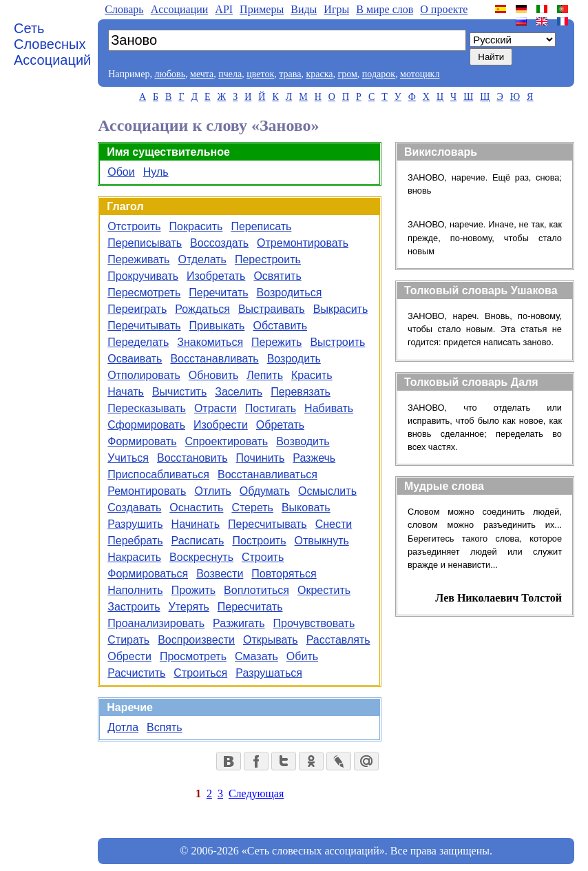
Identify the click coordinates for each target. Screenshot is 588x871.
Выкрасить (341, 309)
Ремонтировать (147, 491)
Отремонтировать (303, 243)
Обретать (280, 425)
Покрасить (196, 226)
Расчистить (136, 673)
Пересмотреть (144, 293)
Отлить (212, 491)
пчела (230, 74)
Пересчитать (250, 607)
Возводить (303, 441)
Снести (334, 524)
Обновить (213, 375)
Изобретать (216, 276)
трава (290, 74)
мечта (202, 74)
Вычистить (179, 392)
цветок (260, 74)
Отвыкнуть (322, 541)
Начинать (196, 524)
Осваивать (135, 359)
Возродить (294, 359)
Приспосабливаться (158, 474)
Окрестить (324, 590)
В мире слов (385, 9)
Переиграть (137, 309)
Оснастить (196, 508)
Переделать (138, 342)
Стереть (252, 508)
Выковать (306, 508)
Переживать (138, 259)
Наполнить (135, 590)
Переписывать (145, 243)
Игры (336, 9)
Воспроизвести (196, 640)
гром (347, 74)
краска (319, 74)
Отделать (202, 259)
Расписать (198, 541)
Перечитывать (144, 326)
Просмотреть (193, 656)
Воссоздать (219, 243)
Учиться (128, 458)
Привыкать (217, 326)
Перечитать (218, 293)
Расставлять (338, 640)
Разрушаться (269, 673)
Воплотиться (256, 590)
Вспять (165, 727)
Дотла (123, 727)
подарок (379, 74)
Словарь (124, 9)
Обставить (280, 326)
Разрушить (135, 524)
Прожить (193, 590)
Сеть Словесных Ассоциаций (52, 44)
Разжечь (314, 458)
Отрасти (216, 408)
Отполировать (144, 375)
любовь (170, 74)
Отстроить (134, 226)
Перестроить (268, 259)
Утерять (189, 607)
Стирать (128, 640)
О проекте (444, 9)
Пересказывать (147, 408)
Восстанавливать (214, 359)
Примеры (262, 9)
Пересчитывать (267, 524)
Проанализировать (156, 623)
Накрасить (134, 557)
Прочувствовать (314, 623)
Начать (126, 392)
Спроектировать (226, 441)
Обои (121, 172)
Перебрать (135, 541)
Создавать (134, 508)
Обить (302, 656)
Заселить (239, 392)
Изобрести (221, 425)
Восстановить (192, 458)
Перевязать (301, 392)
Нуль (156, 172)
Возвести (220, 574)
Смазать (256, 656)
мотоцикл (420, 74)
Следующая (256, 793)
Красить (312, 375)
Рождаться (202, 309)
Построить (259, 541)
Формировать (142, 441)
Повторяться (284, 574)
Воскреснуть (201, 557)
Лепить (265, 375)
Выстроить (337, 342)
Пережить (276, 342)
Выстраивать (272, 309)
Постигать (271, 408)
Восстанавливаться (267, 474)
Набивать (329, 408)
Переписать (261, 226)
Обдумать (265, 491)
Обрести (129, 656)
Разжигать (239, 623)
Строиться (200, 673)
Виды (304, 9)
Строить (263, 557)
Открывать (271, 640)
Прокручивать (143, 276)
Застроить (134, 607)
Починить (260, 458)
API (224, 9)
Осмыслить (327, 491)
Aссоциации (180, 9)
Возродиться (290, 293)
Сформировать (146, 425)
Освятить (277, 276)
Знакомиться (210, 342)
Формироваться (148, 574)
